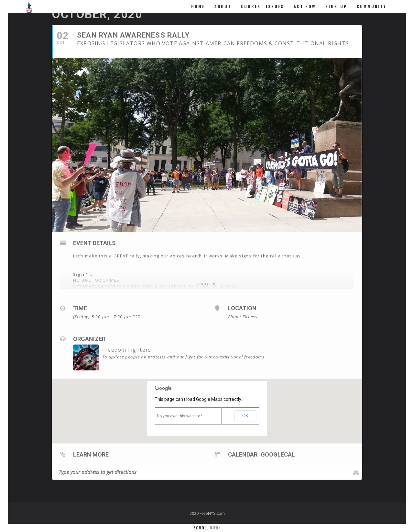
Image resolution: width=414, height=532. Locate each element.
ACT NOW (305, 6)
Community (372, 6)
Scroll (207, 528)
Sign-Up (336, 6)
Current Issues (262, 6)
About (223, 6)
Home (198, 6)
